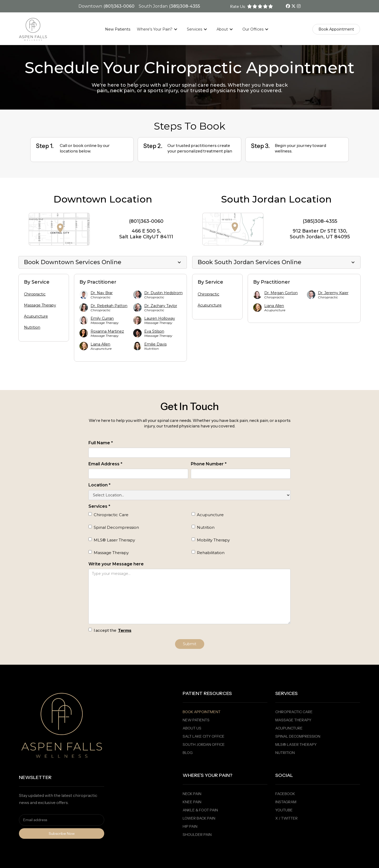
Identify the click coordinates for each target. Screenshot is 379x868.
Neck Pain (192, 794)
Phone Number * (209, 464)
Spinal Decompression (298, 736)
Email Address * (105, 464)
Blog (188, 753)
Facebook (285, 794)
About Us (192, 728)
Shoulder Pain (197, 835)
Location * (99, 485)
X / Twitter (286, 818)
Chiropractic (35, 294)
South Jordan (153, 6)
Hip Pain (190, 826)
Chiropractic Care (294, 712)
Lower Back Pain (199, 818)
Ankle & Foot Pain (200, 810)
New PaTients (196, 720)
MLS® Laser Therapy (296, 744)
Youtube (284, 810)
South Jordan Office (204, 744)
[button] (160, 29)
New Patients (118, 29)
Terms (125, 630)
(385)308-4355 (184, 6)
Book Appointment (202, 712)
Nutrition (32, 327)
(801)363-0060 (119, 6)
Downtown (90, 6)
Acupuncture (36, 316)
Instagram (286, 802)
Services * (99, 506)
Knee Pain (192, 802)
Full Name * (101, 443)
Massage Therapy (40, 305)
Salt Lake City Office (204, 736)
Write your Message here (116, 564)
